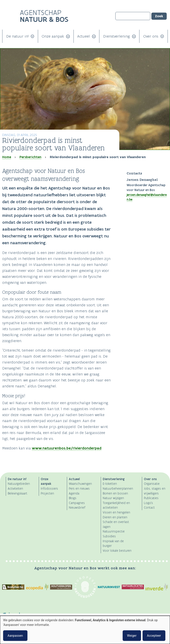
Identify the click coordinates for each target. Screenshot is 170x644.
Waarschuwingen (80, 484)
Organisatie (152, 484)
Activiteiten (15, 489)
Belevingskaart (17, 493)
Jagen (107, 527)
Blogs (73, 498)
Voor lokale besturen (117, 551)
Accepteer (154, 636)
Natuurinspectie (114, 531)
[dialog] (85, 630)
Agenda (74, 493)
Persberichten (30, 157)
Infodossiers (49, 489)
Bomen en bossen (115, 493)
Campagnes (77, 503)
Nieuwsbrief (77, 508)
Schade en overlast (116, 522)
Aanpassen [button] (15, 636)
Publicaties (151, 498)
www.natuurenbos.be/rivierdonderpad (67, 448)
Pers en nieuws (79, 489)
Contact (149, 508)
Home (7, 157)
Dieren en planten (115, 517)
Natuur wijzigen (113, 498)
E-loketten (110, 484)
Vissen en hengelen (116, 512)
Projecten (47, 493)
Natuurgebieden (19, 484)
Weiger (132, 636)
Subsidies (109, 536)
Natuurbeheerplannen (118, 489)
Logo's (148, 503)
